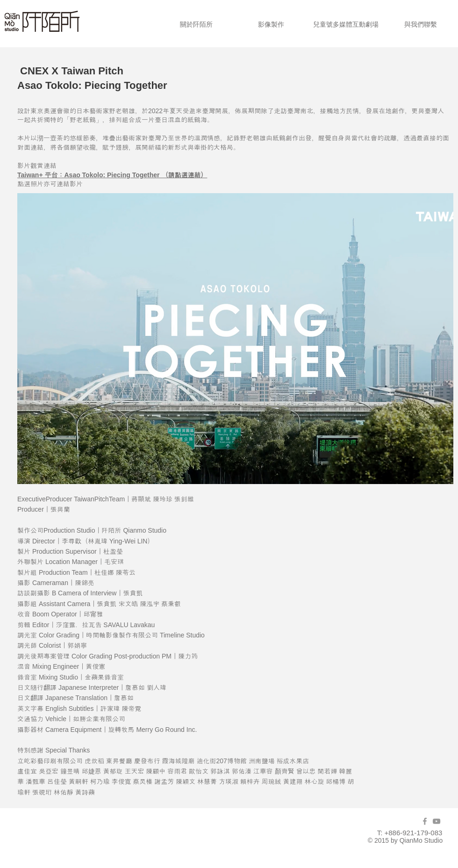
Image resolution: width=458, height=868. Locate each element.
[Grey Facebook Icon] (425, 821)
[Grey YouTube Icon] (437, 821)
